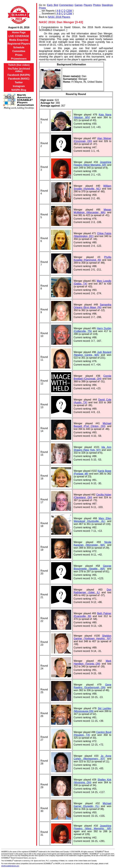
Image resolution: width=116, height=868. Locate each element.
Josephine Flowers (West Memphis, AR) (92, 164)
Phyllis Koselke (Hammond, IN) (92, 259)
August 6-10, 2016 (19, 27)
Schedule (19, 47)
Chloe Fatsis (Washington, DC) (92, 235)
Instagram (19, 86)
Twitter (19, 82)
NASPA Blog (19, 90)
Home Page (19, 32)
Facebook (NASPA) (19, 75)
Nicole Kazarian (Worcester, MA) (92, 544)
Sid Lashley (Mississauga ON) (92, 710)
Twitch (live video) (19, 65)
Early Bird (53, 5)
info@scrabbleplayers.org (10, 866)
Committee (19, 51)
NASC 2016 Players (59, 17)
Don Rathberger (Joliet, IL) (92, 591)
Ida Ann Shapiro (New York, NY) (92, 449)
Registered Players (19, 44)
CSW (69, 11)
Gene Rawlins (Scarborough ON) (92, 686)
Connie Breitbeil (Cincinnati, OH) (92, 377)
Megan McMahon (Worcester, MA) (92, 211)
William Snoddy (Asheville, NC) (92, 187)
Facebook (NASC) (19, 79)
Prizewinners (19, 59)
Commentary (66, 5)
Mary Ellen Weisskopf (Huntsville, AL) (92, 520)
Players (88, 5)
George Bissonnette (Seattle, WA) (92, 567)
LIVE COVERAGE (19, 36)
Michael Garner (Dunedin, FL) (92, 805)
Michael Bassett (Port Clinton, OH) (92, 425)
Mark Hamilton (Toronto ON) (92, 662)
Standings (107, 5)
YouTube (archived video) (19, 70)
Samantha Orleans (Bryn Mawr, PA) (92, 306)
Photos (97, 5)
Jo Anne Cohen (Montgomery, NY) (92, 757)
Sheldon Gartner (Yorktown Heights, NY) (92, 637)
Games (79, 5)
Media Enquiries (19, 40)
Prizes (19, 55)
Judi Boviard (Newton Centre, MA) (92, 354)
